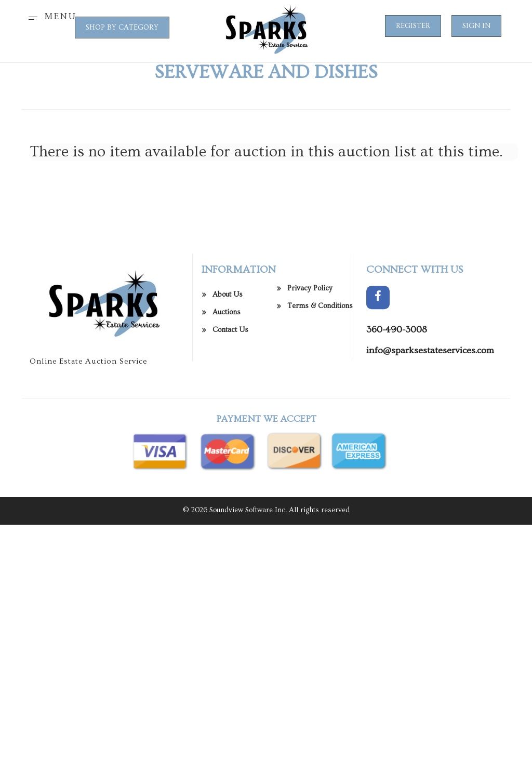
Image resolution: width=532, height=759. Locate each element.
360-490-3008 (397, 336)
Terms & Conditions (320, 312)
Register (413, 26)
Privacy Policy (310, 295)
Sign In (476, 26)
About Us (228, 301)
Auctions (227, 318)
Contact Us (230, 336)
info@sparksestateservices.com (430, 357)
